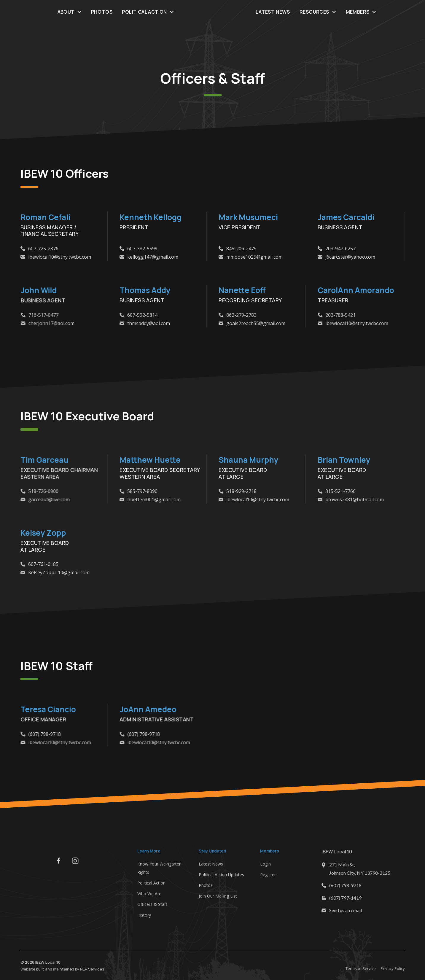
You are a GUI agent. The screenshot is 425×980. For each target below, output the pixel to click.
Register (268, 877)
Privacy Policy (395, 968)
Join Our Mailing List (218, 898)
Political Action (151, 885)
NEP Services (89, 969)
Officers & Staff (152, 907)
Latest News (273, 12)
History (144, 917)
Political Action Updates (221, 877)
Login (265, 866)
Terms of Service (363, 968)
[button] (70, 12)
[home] (212, 12)
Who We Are (149, 896)
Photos (102, 12)
